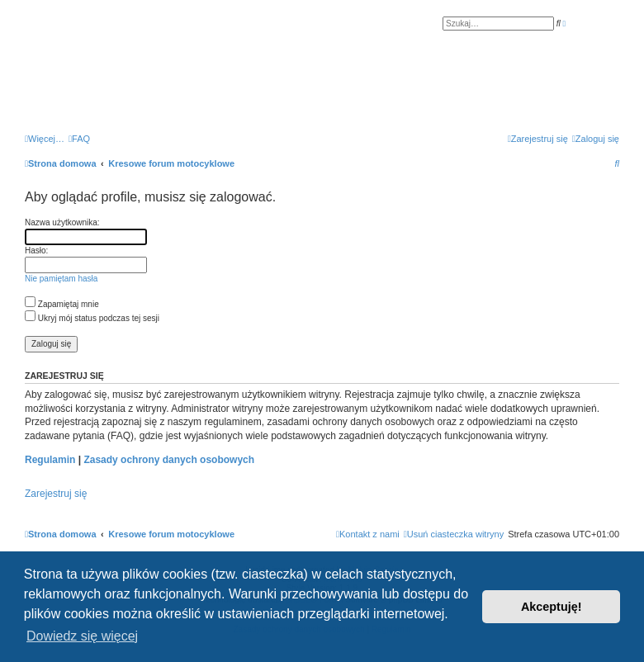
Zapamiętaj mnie (62, 304)
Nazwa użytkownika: (62, 222)
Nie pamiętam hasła (61, 279)
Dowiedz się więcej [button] (82, 636)
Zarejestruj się (56, 494)
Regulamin (50, 460)
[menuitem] (79, 139)
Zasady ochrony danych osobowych (169, 460)
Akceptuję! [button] (552, 607)
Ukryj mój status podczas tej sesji (92, 318)
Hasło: (36, 251)
